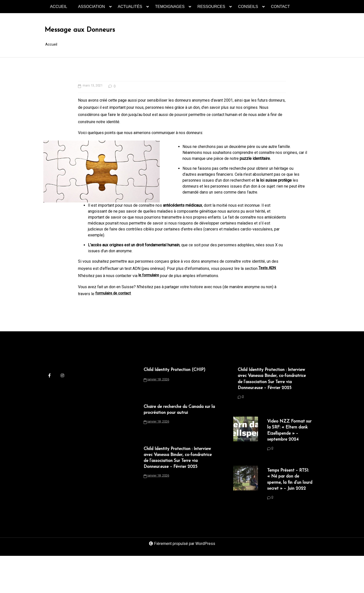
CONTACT (280, 7)
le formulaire (149, 288)
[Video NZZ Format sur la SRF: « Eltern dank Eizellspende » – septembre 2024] (246, 462)
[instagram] (62, 388)
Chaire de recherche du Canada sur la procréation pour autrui (180, 433)
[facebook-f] (50, 388)
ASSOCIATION (91, 9)
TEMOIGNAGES (170, 9)
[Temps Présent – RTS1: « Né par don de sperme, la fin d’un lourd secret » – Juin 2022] (246, 518)
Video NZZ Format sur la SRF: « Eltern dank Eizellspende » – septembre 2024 (290, 455)
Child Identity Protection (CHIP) (172, 386)
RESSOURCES (211, 9)
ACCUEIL (59, 7)
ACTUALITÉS (130, 9)
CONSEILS (248, 9)
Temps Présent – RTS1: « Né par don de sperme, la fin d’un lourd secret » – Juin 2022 (290, 511)
